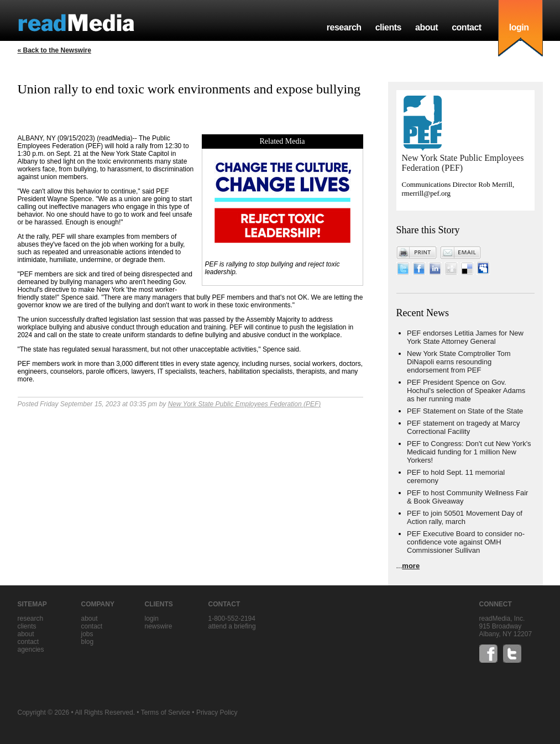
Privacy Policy (217, 712)
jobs (87, 634)
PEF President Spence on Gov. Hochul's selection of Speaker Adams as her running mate (466, 391)
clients (388, 27)
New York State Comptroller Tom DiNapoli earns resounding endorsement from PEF (459, 362)
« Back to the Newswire (54, 50)
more (411, 566)
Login (152, 619)
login (519, 27)
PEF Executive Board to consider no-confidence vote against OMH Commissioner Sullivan (466, 542)
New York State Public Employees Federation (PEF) (245, 404)
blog (88, 642)
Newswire (159, 626)
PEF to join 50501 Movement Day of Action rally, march (465, 517)
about (426, 27)
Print (417, 253)
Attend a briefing (232, 626)
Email (460, 253)
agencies (31, 649)
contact (467, 27)
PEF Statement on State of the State (465, 411)
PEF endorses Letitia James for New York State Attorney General (465, 337)
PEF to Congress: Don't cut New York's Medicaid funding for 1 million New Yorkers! (469, 452)
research (344, 27)
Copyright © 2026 (44, 712)
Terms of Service (166, 712)
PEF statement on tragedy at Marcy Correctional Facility (463, 427)
